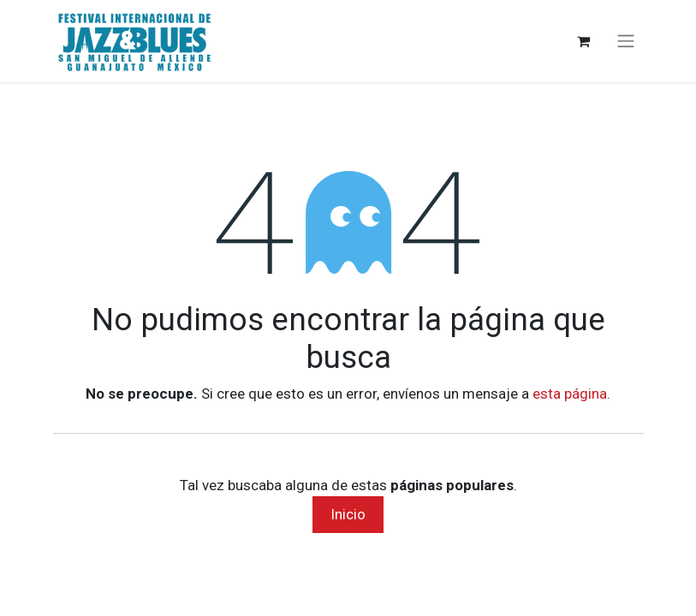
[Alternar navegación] (626, 41)
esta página (570, 394)
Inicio (348, 514)
